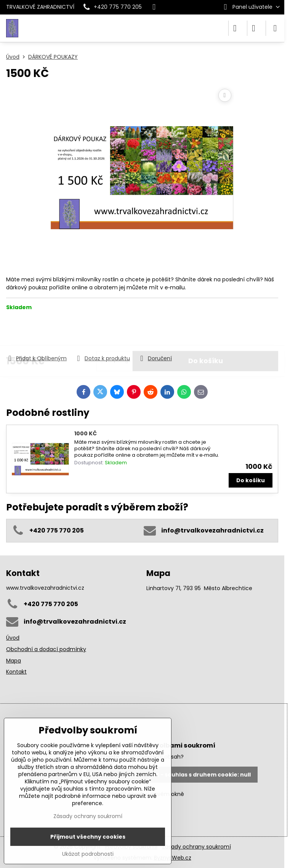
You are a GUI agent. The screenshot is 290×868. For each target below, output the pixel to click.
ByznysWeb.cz (173, 858)
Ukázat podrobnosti (88, 854)
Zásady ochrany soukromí (196, 847)
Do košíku (206, 332)
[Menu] (275, 28)
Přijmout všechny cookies (88, 837)
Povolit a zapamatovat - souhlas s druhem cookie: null (172, 775)
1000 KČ (86, 433)
